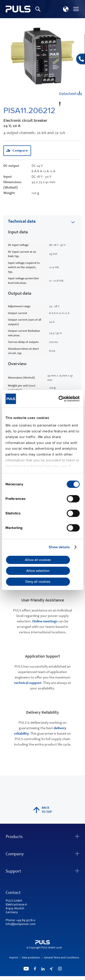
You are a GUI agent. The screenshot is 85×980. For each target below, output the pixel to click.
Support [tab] (13, 872)
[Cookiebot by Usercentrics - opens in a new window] (60, 399)
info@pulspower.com (21, 924)
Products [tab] (14, 837)
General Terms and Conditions (62, 958)
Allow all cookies (38, 560)
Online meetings (45, 621)
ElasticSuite (60, 978)
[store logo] (18, 9)
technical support (28, 683)
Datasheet (70, 94)
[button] (66, 9)
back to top (43, 810)
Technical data (22, 222)
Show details (59, 547)
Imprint (14, 958)
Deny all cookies (38, 582)
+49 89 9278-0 (26, 920)
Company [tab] (15, 854)
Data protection (31, 958)
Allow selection (38, 571)
